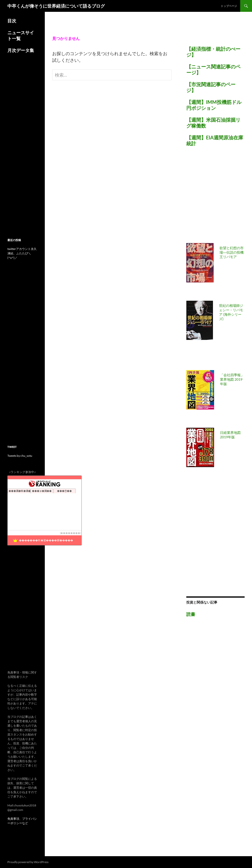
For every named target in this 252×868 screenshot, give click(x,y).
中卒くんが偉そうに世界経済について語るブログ (56, 6)
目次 (12, 21)
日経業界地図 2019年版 (230, 435)
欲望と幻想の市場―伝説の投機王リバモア (232, 252)
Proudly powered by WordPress (28, 862)
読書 (191, 614)
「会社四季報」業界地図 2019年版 (232, 379)
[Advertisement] (219, 198)
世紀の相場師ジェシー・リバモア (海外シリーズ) (231, 312)
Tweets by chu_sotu (20, 456)
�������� (70, 533)
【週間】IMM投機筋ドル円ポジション (214, 105)
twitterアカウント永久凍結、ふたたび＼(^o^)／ (22, 253)
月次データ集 (21, 50)
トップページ (229, 6)
